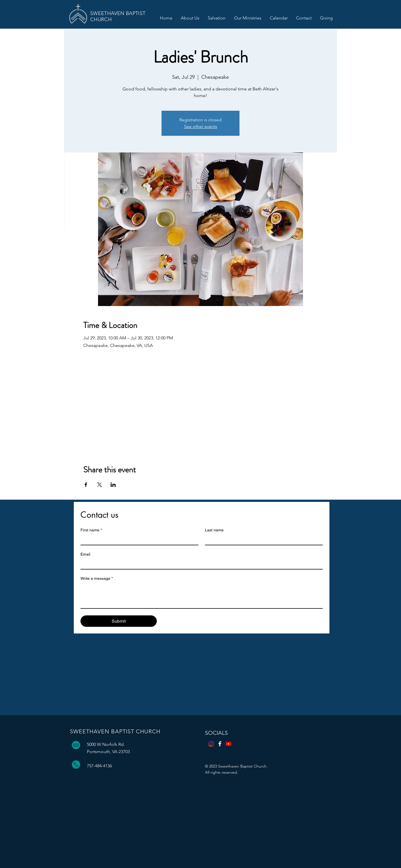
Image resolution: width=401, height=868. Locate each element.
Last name (214, 530)
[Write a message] (202, 596)
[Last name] (262, 540)
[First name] (138, 540)
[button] (190, 18)
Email (85, 554)
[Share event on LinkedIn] (113, 485)
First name (91, 530)
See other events (201, 126)
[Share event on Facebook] (86, 485)
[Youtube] (228, 744)
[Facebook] (220, 744)
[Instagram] (211, 744)
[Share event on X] (100, 485)
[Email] (200, 564)
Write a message (97, 579)
